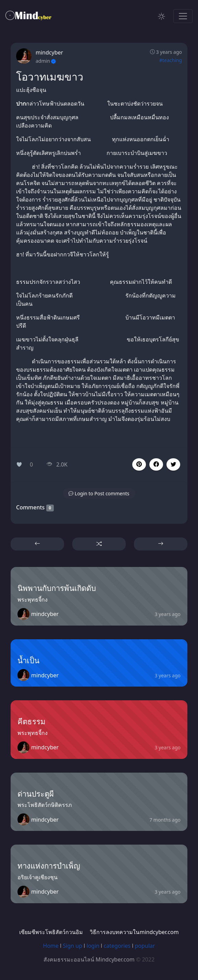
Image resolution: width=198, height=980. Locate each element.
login (93, 946)
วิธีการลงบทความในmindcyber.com (134, 932)
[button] (156, 464)
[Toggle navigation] (183, 16)
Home (51, 946)
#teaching (171, 60)
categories (117, 946)
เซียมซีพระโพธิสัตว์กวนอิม (51, 932)
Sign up (73, 946)
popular (145, 946)
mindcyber (49, 52)
